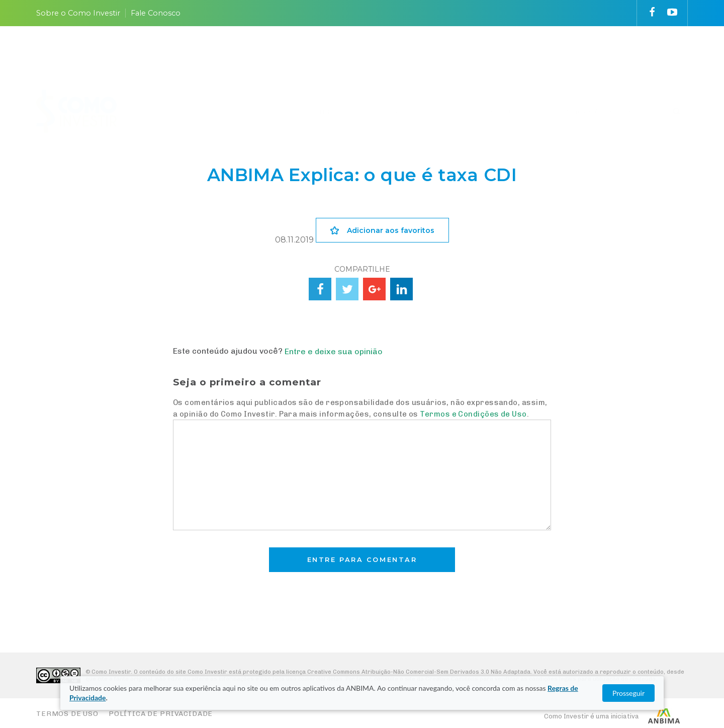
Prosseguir (628, 693)
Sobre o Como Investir (78, 13)
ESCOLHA (382, 57)
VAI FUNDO (511, 57)
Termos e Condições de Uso (473, 414)
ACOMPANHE (445, 57)
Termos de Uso (67, 714)
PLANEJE (271, 57)
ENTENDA (326, 57)
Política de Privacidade (161, 714)
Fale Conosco (156, 13)
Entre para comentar (362, 560)
